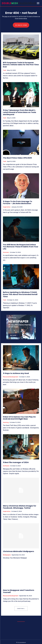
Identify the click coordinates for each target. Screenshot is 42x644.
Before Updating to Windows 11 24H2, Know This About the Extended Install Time (20, 294)
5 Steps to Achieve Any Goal (16, 373)
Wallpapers (7, 555)
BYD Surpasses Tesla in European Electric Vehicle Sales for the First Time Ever (21, 65)
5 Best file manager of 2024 (16, 462)
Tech (5, 70)
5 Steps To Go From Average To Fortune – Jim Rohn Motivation (18, 202)
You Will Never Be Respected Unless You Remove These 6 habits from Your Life (21, 247)
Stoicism (6, 252)
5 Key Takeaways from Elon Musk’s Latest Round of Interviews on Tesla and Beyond (19, 112)
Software (6, 466)
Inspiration (7, 207)
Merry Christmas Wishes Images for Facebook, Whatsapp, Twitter (20, 507)
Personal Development (11, 377)
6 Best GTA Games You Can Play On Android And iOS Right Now (19, 418)
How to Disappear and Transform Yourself (19, 591)
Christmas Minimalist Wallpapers (18, 551)
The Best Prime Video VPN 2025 (17, 158)
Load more (21, 608)
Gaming (6, 422)
